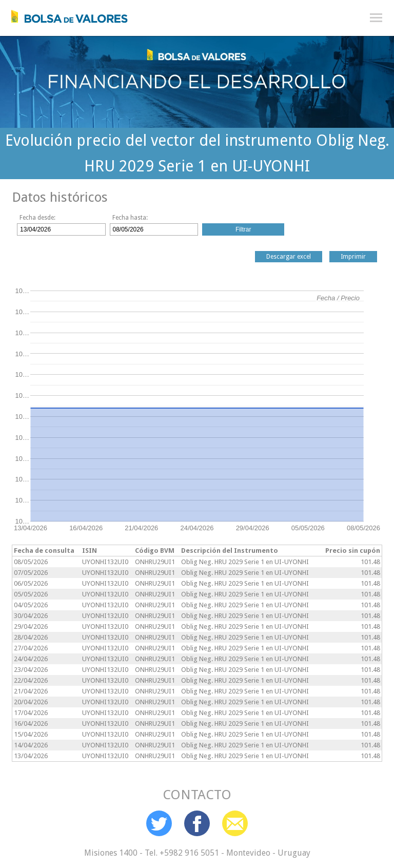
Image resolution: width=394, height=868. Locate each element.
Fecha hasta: (130, 218)
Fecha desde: (37, 218)
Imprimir (353, 257)
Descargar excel (289, 257)
